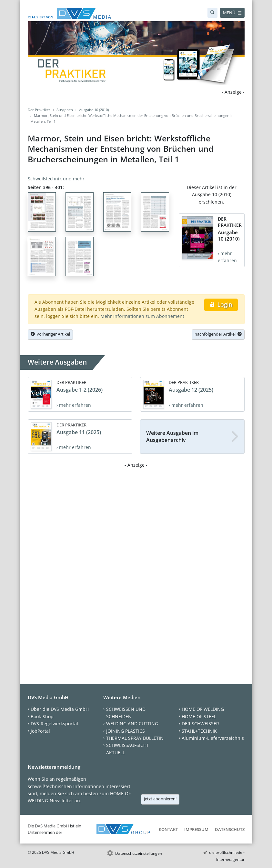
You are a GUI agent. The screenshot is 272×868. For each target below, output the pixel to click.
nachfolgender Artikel (218, 334)
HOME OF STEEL (199, 716)
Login (221, 304)
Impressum (196, 829)
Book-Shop (42, 716)
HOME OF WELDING (203, 709)
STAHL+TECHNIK (199, 731)
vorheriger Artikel (50, 334)
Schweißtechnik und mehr (56, 179)
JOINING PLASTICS (126, 731)
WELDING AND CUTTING (132, 724)
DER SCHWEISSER (200, 724)
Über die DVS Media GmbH (60, 709)
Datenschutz (230, 829)
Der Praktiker (39, 110)
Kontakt (168, 829)
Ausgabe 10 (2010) (94, 110)
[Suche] (212, 13)
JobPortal (40, 731)
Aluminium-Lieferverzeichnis (213, 738)
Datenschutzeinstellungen (139, 853)
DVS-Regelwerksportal (54, 724)
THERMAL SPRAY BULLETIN (135, 738)
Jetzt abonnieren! (160, 799)
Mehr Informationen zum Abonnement (142, 316)
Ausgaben (65, 110)
